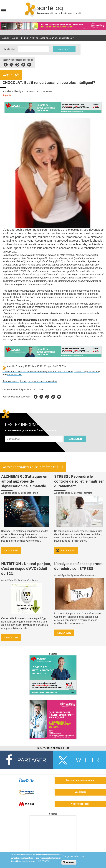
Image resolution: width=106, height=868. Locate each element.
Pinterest (17, 64)
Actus (15, 38)
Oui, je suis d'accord (74, 856)
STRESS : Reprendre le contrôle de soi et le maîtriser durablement (79, 481)
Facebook (6, 64)
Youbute (29, 64)
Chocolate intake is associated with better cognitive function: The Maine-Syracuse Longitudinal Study (51, 372)
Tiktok (23, 64)
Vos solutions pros (80, 804)
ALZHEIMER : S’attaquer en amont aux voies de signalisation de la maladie (24, 481)
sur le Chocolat (15, 375)
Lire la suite (11, 550)
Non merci (69, 862)
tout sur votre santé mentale (80, 780)
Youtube (59, 396)
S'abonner (75, 439)
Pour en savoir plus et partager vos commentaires (30, 381)
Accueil (6, 38)
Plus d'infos (43, 861)
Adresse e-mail (14, 434)
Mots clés (10, 49)
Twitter (11, 64)
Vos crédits (80, 792)
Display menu (3, 10)
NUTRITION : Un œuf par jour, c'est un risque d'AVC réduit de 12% (26, 569)
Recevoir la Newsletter (53, 748)
